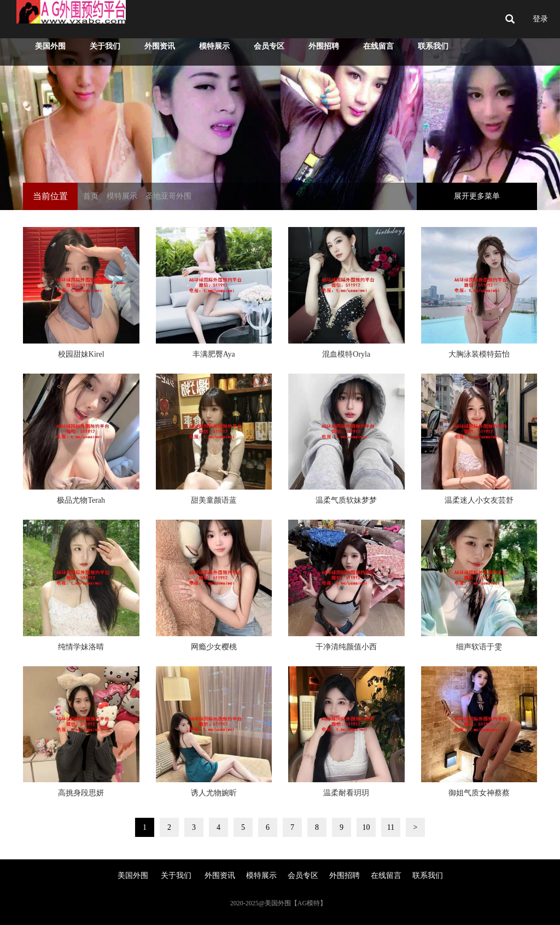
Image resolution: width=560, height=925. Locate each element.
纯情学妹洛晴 (81, 647)
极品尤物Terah (81, 500)
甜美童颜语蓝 (214, 500)
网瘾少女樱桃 (214, 647)
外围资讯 (160, 46)
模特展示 (214, 46)
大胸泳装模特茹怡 (479, 354)
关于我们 (105, 46)
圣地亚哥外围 (168, 196)
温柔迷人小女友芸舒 (479, 500)
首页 (91, 196)
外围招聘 (324, 46)
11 (391, 827)
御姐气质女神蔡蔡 (479, 793)
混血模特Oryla (346, 354)
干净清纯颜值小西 (346, 647)
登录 (540, 19)
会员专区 (269, 46)
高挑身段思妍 (81, 793)
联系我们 (433, 46)
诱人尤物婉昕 (214, 793)
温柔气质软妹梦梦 (346, 500)
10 (366, 827)
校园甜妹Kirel (81, 354)
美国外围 (50, 46)
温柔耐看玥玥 (346, 793)
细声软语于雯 (479, 647)
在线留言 (378, 46)
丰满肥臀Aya (214, 354)
